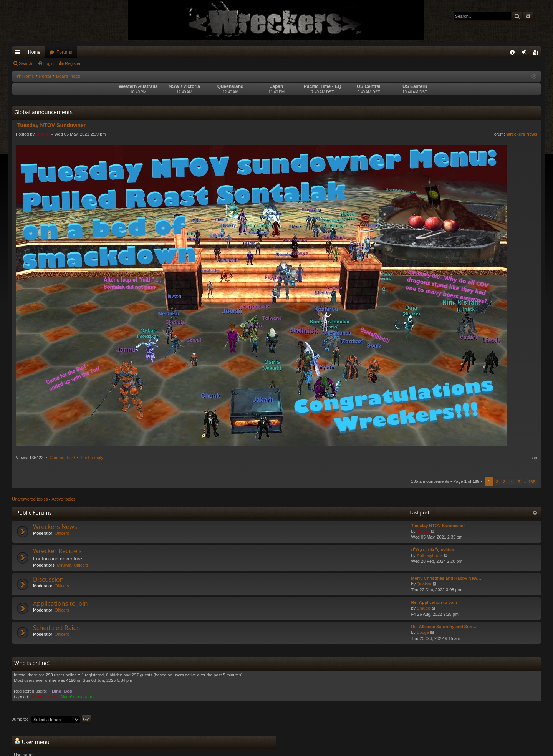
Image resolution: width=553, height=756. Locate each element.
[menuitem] (512, 52)
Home (34, 52)
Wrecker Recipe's (57, 551)
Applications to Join (60, 603)
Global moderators (77, 697)
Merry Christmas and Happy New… (446, 578)
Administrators (44, 697)
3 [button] (504, 482)
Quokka (424, 584)
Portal (45, 76)
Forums (64, 52)
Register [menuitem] (537, 54)
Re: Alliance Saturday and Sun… (444, 627)
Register (73, 63)
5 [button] (519, 482)
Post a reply (92, 458)
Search (26, 63)
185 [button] (532, 482)
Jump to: (20, 719)
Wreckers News (522, 134)
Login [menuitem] (526, 54)
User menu (32, 742)
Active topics (64, 499)
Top (534, 458)
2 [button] (497, 482)
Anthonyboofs (430, 555)
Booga (423, 632)
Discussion (48, 579)
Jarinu (43, 134)
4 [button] (512, 482)
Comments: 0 (62, 458)
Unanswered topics (30, 499)
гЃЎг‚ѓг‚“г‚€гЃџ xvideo (433, 550)
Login (49, 63)
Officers (62, 533)
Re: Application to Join (434, 602)
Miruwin (64, 565)
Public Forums (34, 513)
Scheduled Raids (56, 628)
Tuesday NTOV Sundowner (438, 526)
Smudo (423, 608)
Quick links (19, 54)
